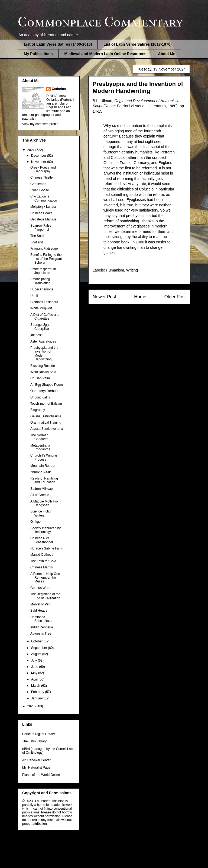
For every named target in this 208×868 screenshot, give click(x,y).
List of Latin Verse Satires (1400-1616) (58, 44)
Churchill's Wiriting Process (44, 457)
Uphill (34, 296)
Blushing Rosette (43, 366)
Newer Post (104, 297)
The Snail (37, 236)
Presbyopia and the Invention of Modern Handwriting (44, 353)
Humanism (115, 270)
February (38, 692)
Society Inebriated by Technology (45, 530)
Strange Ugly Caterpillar (40, 327)
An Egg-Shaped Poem (46, 385)
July (35, 661)
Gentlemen (38, 184)
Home (140, 297)
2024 (31, 150)
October (37, 641)
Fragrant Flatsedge (44, 249)
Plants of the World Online (41, 775)
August (37, 654)
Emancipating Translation (40, 281)
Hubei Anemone (42, 289)
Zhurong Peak (40, 472)
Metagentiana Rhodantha (40, 447)
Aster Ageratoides (43, 341)
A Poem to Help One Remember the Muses (45, 578)
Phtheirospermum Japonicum (43, 271)
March (36, 686)
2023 (31, 706)
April (35, 679)
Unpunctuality (40, 397)
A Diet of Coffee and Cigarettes (45, 317)
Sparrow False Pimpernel (41, 227)
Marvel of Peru (41, 604)
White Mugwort (41, 308)
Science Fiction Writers (41, 513)
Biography (38, 410)
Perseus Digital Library (39, 734)
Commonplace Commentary (100, 22)
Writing (132, 270)
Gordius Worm (41, 588)
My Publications (38, 54)
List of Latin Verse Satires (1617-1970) (137, 44)
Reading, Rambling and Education (44, 480)
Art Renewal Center (36, 760)
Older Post (175, 297)
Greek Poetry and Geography (43, 169)
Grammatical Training (46, 423)
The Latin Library (34, 741)
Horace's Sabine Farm (46, 548)
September (40, 648)
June (35, 667)
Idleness (36, 335)
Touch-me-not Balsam (46, 404)
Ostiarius (59, 89)
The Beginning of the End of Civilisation (45, 596)
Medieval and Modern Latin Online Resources (105, 54)
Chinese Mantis (42, 567)
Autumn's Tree (41, 634)
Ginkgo (35, 522)
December (39, 156)
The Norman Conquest (39, 437)
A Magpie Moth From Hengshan (45, 503)
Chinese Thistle (42, 177)
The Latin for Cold (43, 561)
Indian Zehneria (42, 627)
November (39, 162)
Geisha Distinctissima (46, 416)
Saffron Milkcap (41, 489)
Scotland (37, 242)
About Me (167, 54)
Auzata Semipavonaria (47, 429)
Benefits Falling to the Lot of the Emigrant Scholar (46, 259)
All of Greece (40, 495)
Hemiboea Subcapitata (41, 619)
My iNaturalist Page (36, 768)
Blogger (132, 857)
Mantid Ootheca (42, 555)
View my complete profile (40, 124)
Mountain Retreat (43, 466)
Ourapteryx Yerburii (44, 391)
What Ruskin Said (43, 372)
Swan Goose (40, 190)
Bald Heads (39, 611)
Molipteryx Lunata (43, 207)
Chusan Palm (40, 378)
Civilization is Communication (44, 198)
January (37, 698)
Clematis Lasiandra (44, 302)
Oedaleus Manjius (43, 219)
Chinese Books (41, 213)
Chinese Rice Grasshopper (42, 540)
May (35, 673)
